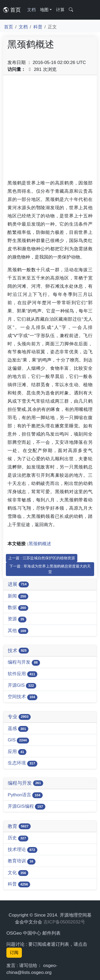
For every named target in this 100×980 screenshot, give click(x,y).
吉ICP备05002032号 (64, 922)
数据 (18, 608)
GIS (18, 740)
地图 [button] (44, 10)
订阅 (14, 953)
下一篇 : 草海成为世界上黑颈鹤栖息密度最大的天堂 (50, 569)
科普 (38, 27)
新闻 (18, 596)
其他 (18, 631)
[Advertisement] (50, 129)
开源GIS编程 (27, 807)
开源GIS (22, 685)
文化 (18, 873)
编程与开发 (24, 662)
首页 (12, 10)
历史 (18, 838)
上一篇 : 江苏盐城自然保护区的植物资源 (42, 558)
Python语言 (25, 795)
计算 (60, 10)
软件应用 (23, 674)
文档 (31, 10)
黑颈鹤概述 (40, 544)
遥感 (18, 729)
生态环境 (23, 763)
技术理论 (23, 850)
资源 (17, 619)
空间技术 (23, 697)
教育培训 (22, 861)
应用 (17, 752)
